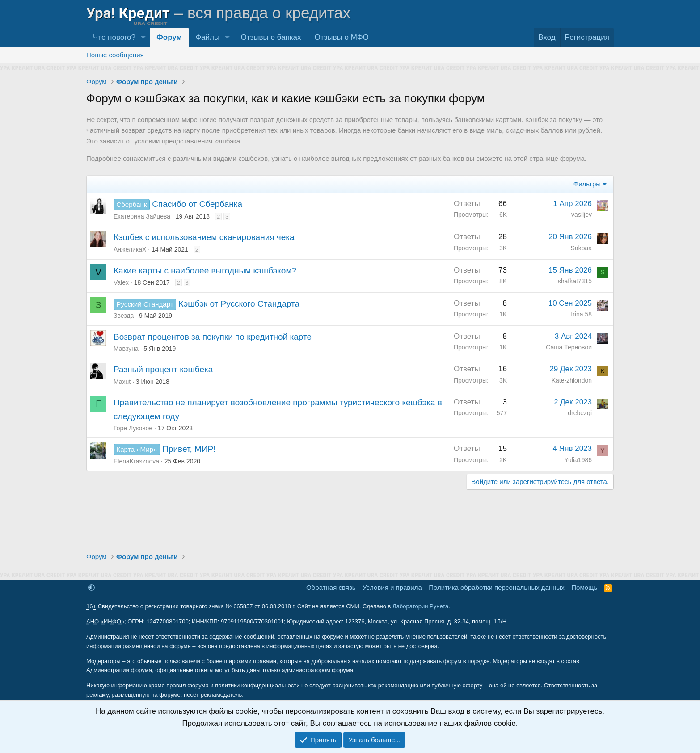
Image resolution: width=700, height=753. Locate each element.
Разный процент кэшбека (163, 369)
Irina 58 (581, 314)
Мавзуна (126, 349)
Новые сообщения (115, 55)
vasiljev (582, 215)
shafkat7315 (575, 281)
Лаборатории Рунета (420, 606)
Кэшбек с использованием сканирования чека (204, 237)
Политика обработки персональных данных (496, 587)
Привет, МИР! (189, 449)
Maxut (122, 382)
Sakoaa (581, 248)
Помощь (584, 587)
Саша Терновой (569, 347)
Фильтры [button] (587, 184)
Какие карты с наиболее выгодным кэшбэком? (205, 271)
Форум (169, 37)
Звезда (124, 316)
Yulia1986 (578, 460)
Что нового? (114, 37)
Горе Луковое (133, 428)
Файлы (207, 37)
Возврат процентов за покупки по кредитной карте (213, 337)
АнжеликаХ (130, 249)
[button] (143, 37)
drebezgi (580, 413)
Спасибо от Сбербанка (197, 204)
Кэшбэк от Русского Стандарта (239, 304)
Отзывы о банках (271, 37)
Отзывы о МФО (342, 37)
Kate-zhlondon (572, 380)
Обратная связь (331, 587)
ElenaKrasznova (136, 461)
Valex (121, 282)
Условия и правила (392, 587)
